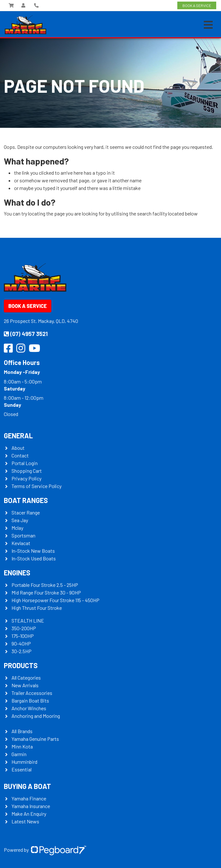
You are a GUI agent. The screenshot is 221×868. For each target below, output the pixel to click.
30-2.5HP (22, 651)
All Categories (26, 678)
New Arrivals (25, 685)
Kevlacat (21, 543)
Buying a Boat (27, 786)
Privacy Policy (26, 478)
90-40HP (21, 643)
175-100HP (23, 636)
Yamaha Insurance (31, 806)
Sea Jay (20, 520)
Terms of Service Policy (37, 486)
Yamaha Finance (29, 798)
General (18, 435)
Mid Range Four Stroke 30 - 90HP (46, 592)
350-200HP (24, 628)
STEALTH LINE (28, 620)
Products (21, 665)
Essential (22, 769)
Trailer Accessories (32, 693)
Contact (20, 455)
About (18, 448)
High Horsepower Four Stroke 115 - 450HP (55, 600)
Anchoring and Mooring (36, 716)
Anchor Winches (29, 708)
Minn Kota (22, 746)
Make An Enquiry (29, 814)
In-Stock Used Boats (34, 558)
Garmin (19, 754)
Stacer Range (26, 512)
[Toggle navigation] (208, 25)
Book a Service (28, 306)
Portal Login (25, 463)
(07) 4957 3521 (26, 334)
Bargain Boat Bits (30, 700)
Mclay (17, 528)
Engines (17, 573)
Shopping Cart (27, 471)
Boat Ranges (26, 500)
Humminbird (24, 762)
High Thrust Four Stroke (37, 608)
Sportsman (23, 535)
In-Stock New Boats (33, 551)
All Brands (22, 731)
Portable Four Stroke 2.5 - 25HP (45, 585)
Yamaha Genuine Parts (35, 739)
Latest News (25, 821)
